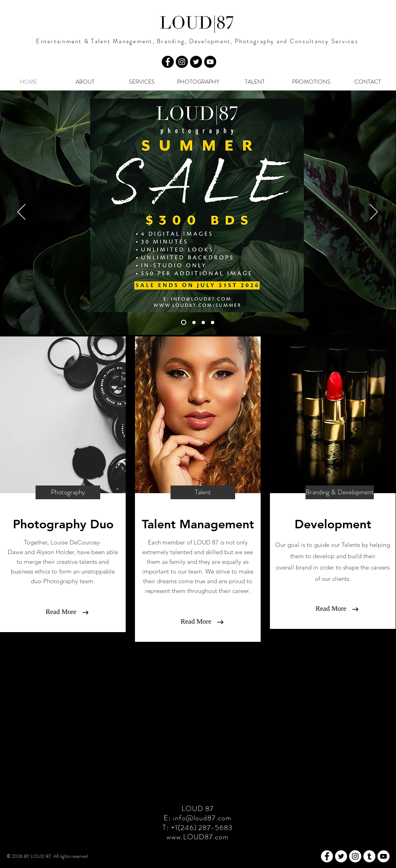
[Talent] (203, 492)
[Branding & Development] (340, 492)
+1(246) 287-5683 (202, 828)
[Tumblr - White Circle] (369, 856)
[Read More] (61, 612)
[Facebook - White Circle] (327, 856)
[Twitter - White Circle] (341, 856)
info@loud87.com (202, 818)
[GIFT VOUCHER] (203, 322)
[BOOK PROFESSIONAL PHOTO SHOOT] (194, 322)
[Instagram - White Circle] (355, 856)
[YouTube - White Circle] (383, 856)
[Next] (374, 212)
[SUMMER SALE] (184, 323)
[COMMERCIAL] (213, 322)
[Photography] (68, 492)
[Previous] (21, 212)
